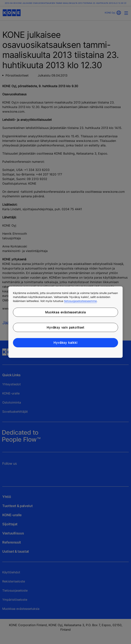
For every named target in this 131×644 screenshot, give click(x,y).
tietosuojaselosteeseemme (80, 301)
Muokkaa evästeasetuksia (65, 312)
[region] (65, 322)
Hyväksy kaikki (65, 343)
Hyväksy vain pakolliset (65, 327)
